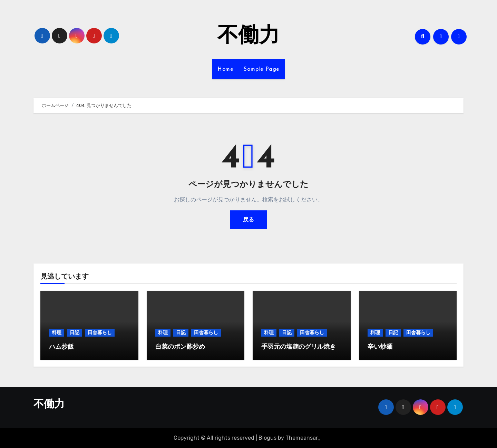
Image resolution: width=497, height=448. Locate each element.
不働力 (248, 37)
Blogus (267, 438)
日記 (75, 333)
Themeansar (302, 438)
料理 (57, 333)
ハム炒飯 (61, 347)
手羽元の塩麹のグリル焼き (299, 347)
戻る (248, 220)
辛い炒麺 (380, 347)
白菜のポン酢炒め (180, 347)
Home (225, 69)
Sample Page (262, 69)
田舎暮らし (100, 333)
